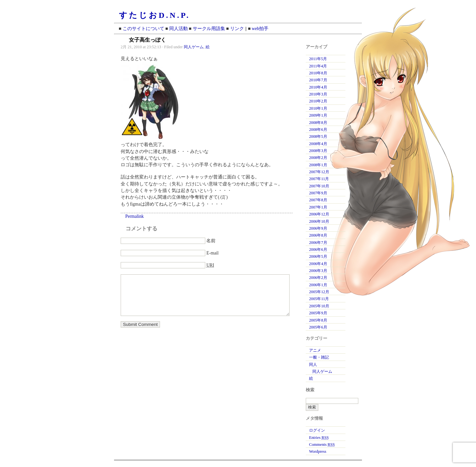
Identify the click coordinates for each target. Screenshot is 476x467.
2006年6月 (318, 250)
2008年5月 (318, 136)
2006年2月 (318, 278)
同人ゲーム (194, 47)
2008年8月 (318, 123)
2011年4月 (318, 66)
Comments (322, 445)
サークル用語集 (209, 29)
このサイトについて (143, 29)
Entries (319, 438)
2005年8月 (318, 320)
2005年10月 (319, 306)
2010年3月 (318, 94)
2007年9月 (318, 193)
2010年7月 (318, 80)
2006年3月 (318, 271)
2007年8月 (318, 200)
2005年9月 (318, 313)
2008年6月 (318, 130)
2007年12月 (319, 172)
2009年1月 (318, 115)
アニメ (315, 350)
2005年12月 (319, 292)
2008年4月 (318, 144)
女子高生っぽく (147, 40)
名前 (211, 241)
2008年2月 (318, 158)
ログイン (317, 430)
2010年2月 (318, 101)
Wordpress (318, 451)
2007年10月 (319, 186)
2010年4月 (318, 87)
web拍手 (260, 29)
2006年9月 (318, 228)
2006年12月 (319, 214)
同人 (313, 365)
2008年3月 (318, 151)
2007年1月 (318, 207)
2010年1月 (318, 108)
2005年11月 (319, 299)
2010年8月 (318, 73)
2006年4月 (318, 264)
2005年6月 (318, 327)
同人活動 (178, 29)
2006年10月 (319, 221)
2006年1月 (318, 285)
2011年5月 (318, 59)
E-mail (212, 253)
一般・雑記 (319, 357)
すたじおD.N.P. (155, 15)
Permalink (135, 216)
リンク (237, 29)
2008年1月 (318, 165)
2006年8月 (318, 235)
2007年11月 (319, 179)
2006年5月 (318, 256)
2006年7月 (318, 243)
